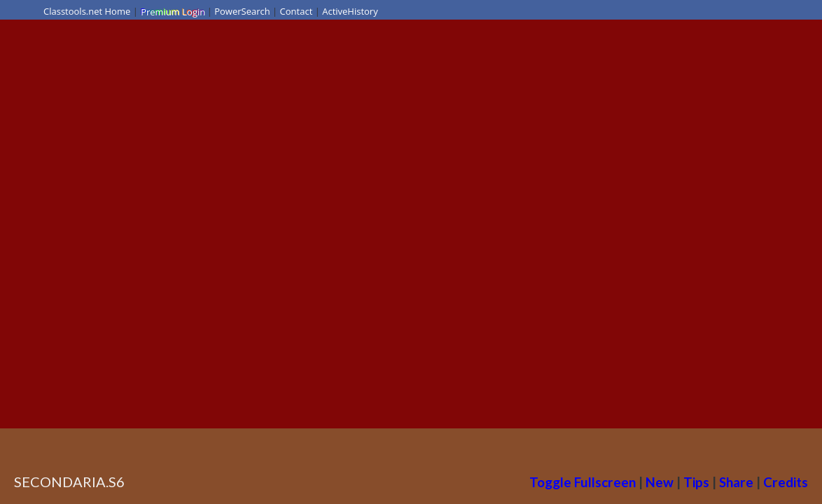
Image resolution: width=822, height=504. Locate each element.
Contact (297, 11)
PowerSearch (242, 11)
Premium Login (172, 11)
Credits (786, 482)
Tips (696, 482)
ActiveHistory (350, 11)
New (660, 482)
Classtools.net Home (87, 11)
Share (736, 482)
